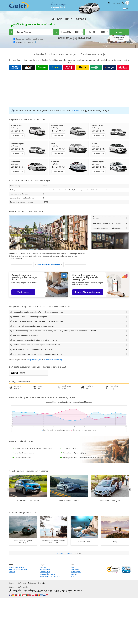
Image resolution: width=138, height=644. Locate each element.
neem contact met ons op (53, 360)
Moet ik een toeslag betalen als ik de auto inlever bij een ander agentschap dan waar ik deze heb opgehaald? (55, 331)
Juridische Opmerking (47, 574)
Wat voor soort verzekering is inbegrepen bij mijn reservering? (37, 340)
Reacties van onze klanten (18, 569)
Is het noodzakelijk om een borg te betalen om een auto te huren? (38, 354)
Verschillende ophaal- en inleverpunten (108, 228)
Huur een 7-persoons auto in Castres (107, 223)
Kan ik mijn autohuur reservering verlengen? (30, 317)
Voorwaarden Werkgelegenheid (51, 576)
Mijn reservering (114, 3)
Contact (12, 572)
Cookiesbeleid (45, 572)
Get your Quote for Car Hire (19, 587)
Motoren (74, 574)
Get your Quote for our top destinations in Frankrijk (27, 583)
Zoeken (120, 32)
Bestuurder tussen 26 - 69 (26, 42)
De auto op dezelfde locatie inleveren (29, 39)
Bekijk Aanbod (18, 135)
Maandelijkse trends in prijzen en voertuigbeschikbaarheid (69, 402)
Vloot (72, 567)
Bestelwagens (76, 572)
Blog (72, 576)
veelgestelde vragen (34, 360)
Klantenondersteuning (17, 567)
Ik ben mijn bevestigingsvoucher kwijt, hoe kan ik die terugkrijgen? (38, 321)
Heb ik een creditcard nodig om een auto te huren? (32, 349)
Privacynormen (45, 569)
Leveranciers (75, 569)
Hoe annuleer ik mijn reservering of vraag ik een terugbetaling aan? (39, 312)
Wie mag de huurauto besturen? (25, 335)
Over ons (43, 567)
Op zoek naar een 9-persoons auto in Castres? (107, 218)
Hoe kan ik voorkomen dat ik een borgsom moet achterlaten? (37, 345)
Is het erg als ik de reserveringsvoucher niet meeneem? (34, 326)
